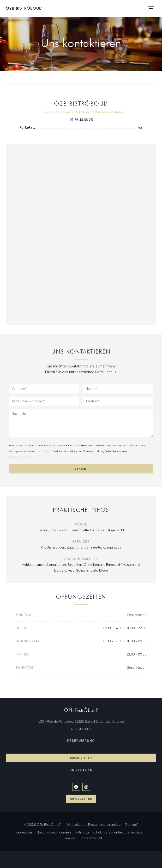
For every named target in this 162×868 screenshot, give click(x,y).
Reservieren (81, 758)
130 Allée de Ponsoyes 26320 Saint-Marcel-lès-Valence (81, 112)
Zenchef (132, 825)
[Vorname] (44, 389)
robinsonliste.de (44, 451)
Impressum (26, 833)
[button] (151, 8)
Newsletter (81, 799)
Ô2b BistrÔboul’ (24, 8)
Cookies (71, 838)
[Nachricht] (81, 423)
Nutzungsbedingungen (56, 833)
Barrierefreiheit (91, 838)
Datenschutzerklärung (21, 457)
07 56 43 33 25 (81, 120)
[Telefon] (118, 401)
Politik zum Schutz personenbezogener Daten (112, 833)
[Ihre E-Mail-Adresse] (44, 401)
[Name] (118, 389)
